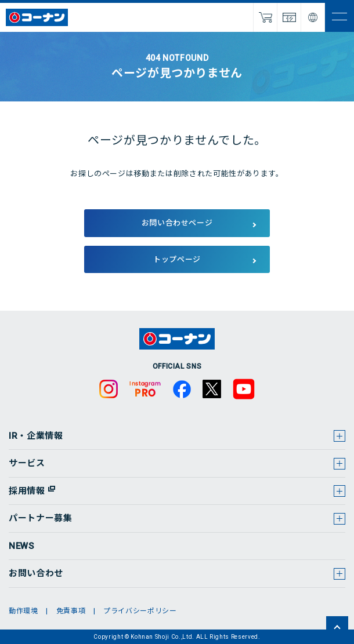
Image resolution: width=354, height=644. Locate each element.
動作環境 (24, 611)
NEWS (21, 546)
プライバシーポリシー (140, 611)
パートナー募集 (41, 518)
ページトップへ (337, 627)
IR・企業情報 (36, 436)
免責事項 (71, 611)
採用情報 (27, 491)
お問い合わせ (36, 573)
